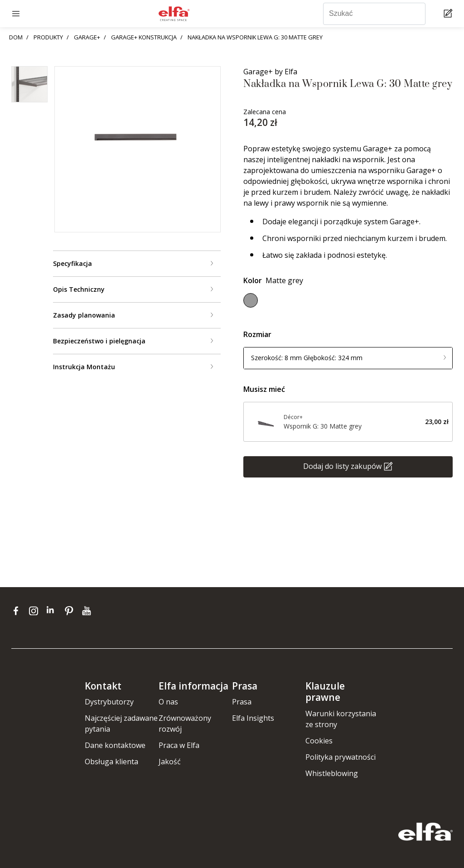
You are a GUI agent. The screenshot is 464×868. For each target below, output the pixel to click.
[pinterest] (71, 611)
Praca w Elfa (179, 745)
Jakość (170, 762)
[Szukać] (374, 14)
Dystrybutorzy (109, 702)
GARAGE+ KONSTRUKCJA (144, 37)
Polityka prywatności (341, 757)
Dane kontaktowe (115, 745)
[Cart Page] (449, 14)
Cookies (319, 741)
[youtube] (88, 611)
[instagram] (36, 611)
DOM (16, 37)
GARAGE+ (87, 37)
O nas (168, 702)
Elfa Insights (253, 718)
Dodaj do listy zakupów (342, 466)
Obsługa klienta (111, 762)
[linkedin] (53, 611)
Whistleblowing (332, 773)
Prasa (242, 702)
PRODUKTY (48, 37)
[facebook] (18, 611)
